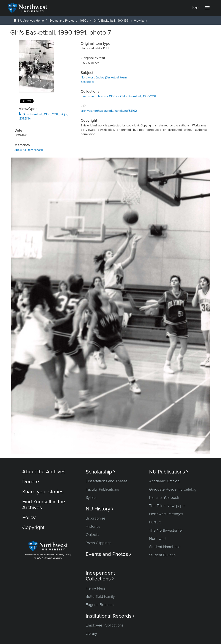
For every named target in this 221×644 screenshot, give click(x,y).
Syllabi (91, 497)
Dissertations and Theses (107, 481)
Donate (31, 482)
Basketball (88, 82)
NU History (100, 509)
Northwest (158, 539)
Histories (93, 526)
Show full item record (29, 150)
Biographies (96, 518)
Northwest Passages (166, 514)
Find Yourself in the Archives (44, 505)
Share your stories (43, 492)
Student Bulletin (162, 555)
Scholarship (100, 472)
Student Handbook (165, 547)
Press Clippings (99, 543)
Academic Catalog (164, 481)
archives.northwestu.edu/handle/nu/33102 (109, 111)
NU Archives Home (31, 21)
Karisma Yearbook (164, 497)
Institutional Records (110, 616)
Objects (92, 535)
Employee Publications (105, 625)
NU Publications (169, 472)
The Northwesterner (166, 530)
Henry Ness (96, 588)
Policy (29, 517)
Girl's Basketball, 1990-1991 (111, 21)
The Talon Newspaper (167, 506)
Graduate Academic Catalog (173, 489)
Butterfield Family (100, 596)
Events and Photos (62, 21)
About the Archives (44, 472)
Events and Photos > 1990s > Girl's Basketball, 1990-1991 (118, 96)
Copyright (33, 527)
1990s (84, 21)
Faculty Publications (102, 489)
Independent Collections (100, 576)
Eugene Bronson (100, 605)
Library (91, 633)
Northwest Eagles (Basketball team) (104, 77)
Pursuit (155, 522)
